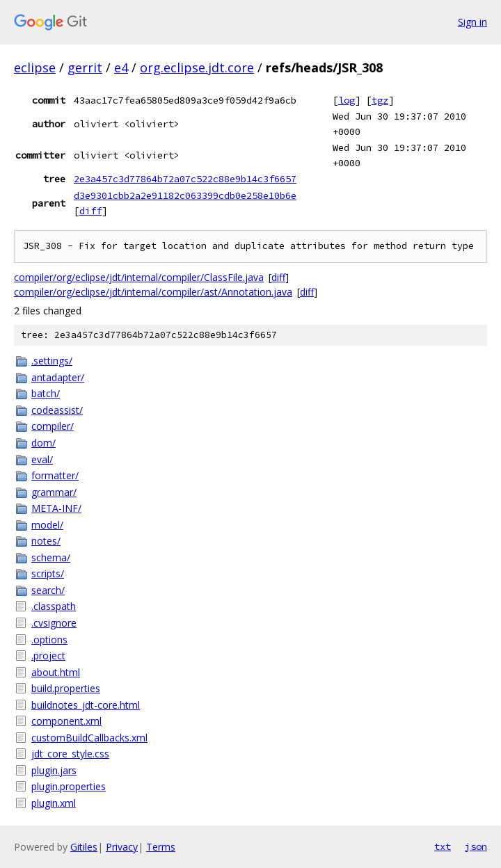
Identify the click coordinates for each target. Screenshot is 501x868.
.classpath (54, 606)
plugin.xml (54, 803)
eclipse (35, 67)
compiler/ (53, 426)
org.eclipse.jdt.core (197, 67)
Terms (161, 847)
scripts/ (48, 573)
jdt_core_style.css (70, 754)
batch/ (46, 393)
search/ (48, 590)
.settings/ (52, 361)
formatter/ (55, 475)
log (347, 100)
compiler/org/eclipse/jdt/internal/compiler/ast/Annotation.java (153, 292)
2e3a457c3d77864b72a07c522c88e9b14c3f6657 (185, 179)
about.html (56, 672)
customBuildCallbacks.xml (89, 738)
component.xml (66, 721)
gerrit (85, 67)
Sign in (472, 22)
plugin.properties (69, 786)
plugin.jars (54, 770)
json (476, 846)
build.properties (66, 688)
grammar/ (54, 492)
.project (48, 656)
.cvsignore (54, 623)
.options (49, 640)
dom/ (43, 443)
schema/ (51, 557)
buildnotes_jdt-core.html (86, 705)
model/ (47, 525)
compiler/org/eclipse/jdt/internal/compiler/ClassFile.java (139, 277)
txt (443, 846)
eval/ (42, 459)
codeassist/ (57, 410)
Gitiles (84, 847)
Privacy (122, 847)
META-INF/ (56, 508)
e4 (121, 67)
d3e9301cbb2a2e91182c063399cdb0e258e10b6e (185, 195)
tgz (380, 100)
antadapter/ (58, 377)
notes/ (46, 541)
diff (90, 211)
